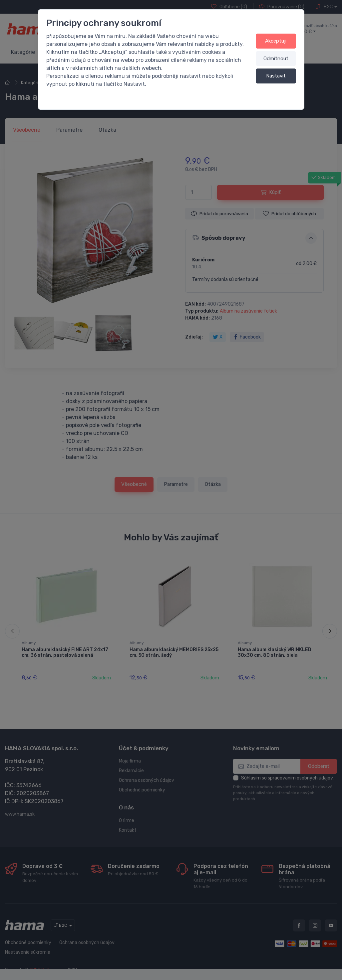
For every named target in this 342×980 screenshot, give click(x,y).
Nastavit (276, 76)
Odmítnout (276, 59)
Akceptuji (276, 41)
